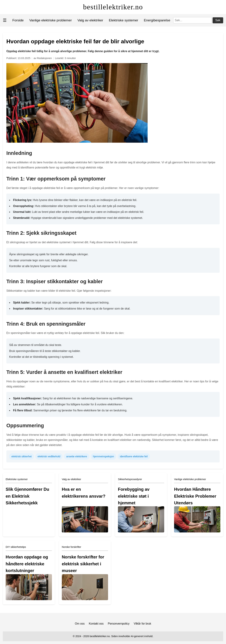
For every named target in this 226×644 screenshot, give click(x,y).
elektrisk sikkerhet (22, 456)
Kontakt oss (96, 624)
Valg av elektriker (90, 20)
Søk (218, 20)
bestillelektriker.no (113, 7)
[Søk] (192, 20)
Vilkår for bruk (142, 624)
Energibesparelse (157, 20)
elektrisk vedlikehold (49, 456)
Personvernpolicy (119, 624)
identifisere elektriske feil (134, 456)
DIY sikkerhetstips (16, 547)
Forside (18, 20)
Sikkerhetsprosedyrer (130, 479)
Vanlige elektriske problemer (51, 20)
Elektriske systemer (123, 20)
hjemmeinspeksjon (103, 456)
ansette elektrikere (77, 456)
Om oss (80, 624)
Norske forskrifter (72, 547)
